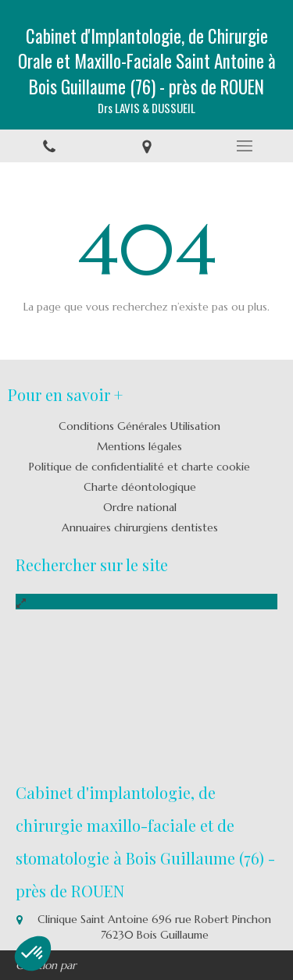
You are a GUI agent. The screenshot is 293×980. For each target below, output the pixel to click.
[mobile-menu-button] (244, 146)
